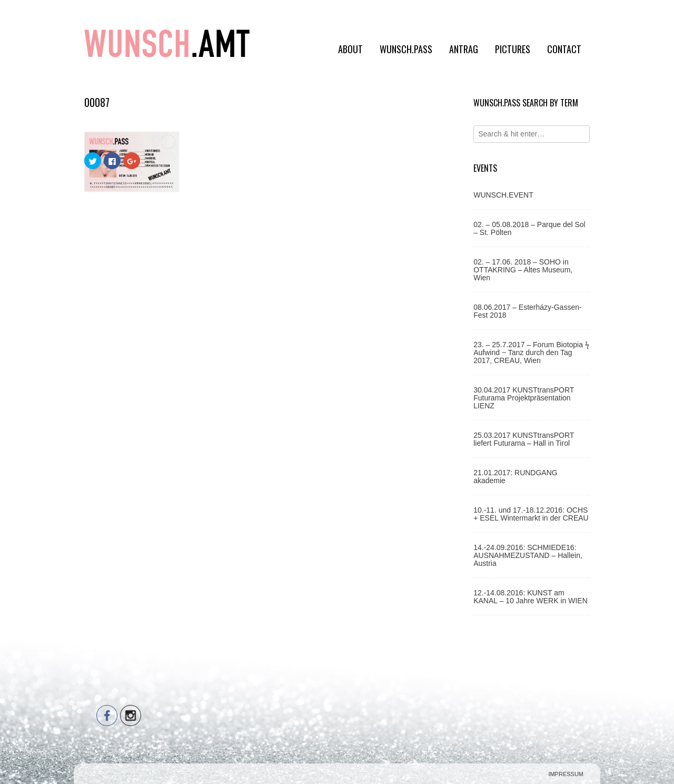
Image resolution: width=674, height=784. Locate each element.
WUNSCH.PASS (406, 49)
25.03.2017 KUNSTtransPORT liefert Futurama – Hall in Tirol (524, 439)
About (350, 49)
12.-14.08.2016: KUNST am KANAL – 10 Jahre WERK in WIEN (531, 597)
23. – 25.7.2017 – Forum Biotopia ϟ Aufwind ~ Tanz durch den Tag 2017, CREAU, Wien (531, 352)
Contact (564, 49)
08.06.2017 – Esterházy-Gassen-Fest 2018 (527, 311)
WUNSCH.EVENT (503, 195)
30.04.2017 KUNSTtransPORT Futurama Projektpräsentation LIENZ (524, 398)
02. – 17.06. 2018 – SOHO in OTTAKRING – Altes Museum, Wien (523, 270)
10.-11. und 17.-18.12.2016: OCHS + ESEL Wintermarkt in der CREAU (531, 514)
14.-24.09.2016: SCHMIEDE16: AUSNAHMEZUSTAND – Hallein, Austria (528, 555)
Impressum (566, 774)
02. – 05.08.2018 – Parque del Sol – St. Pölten (529, 228)
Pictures (513, 49)
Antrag (464, 49)
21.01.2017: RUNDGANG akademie (516, 477)
